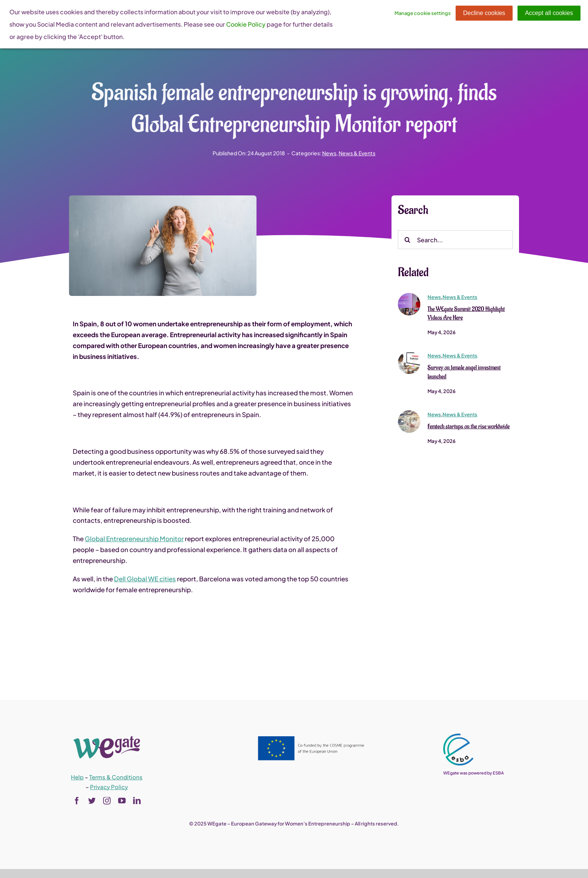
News (329, 153)
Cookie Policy (246, 24)
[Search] (407, 240)
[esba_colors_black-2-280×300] (458, 737)
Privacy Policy (109, 787)
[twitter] (92, 801)
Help (77, 777)
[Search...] (455, 240)
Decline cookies (484, 13)
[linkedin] (137, 801)
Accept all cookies (549, 13)
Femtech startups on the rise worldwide (469, 427)
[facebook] (77, 801)
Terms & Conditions (116, 777)
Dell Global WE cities (145, 579)
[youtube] (122, 801)
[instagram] (107, 801)
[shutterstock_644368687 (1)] (409, 414)
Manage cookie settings (423, 13)
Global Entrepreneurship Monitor (134, 539)
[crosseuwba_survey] (409, 355)
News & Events (357, 153)
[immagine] (409, 296)
